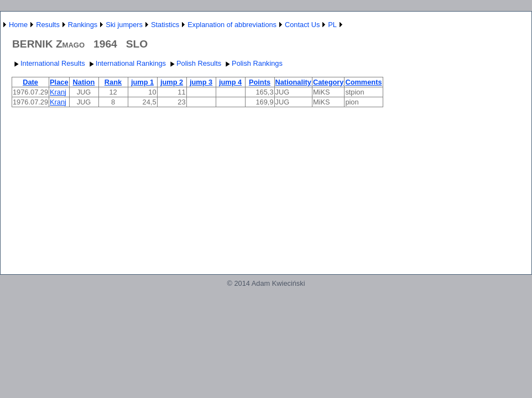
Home (18, 25)
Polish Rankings (253, 63)
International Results (48, 63)
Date (30, 82)
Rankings (83, 25)
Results (48, 25)
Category (328, 82)
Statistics (165, 25)
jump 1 (142, 82)
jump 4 (230, 82)
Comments (363, 82)
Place (59, 82)
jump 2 (172, 82)
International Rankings (126, 63)
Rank (113, 82)
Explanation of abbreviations (232, 25)
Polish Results (194, 63)
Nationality (293, 82)
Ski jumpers (124, 25)
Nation (84, 82)
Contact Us (302, 25)
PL (332, 25)
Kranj (58, 92)
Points (260, 82)
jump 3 (201, 82)
